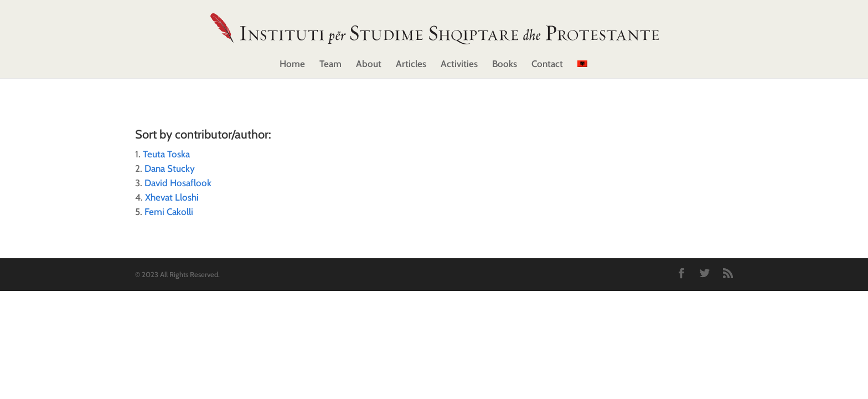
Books (505, 65)
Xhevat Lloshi (172, 197)
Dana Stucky (170, 168)
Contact (547, 65)
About (369, 65)
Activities (459, 65)
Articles (411, 65)
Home (292, 65)
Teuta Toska (166, 154)
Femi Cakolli (169, 212)
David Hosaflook (178, 183)
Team (330, 65)
